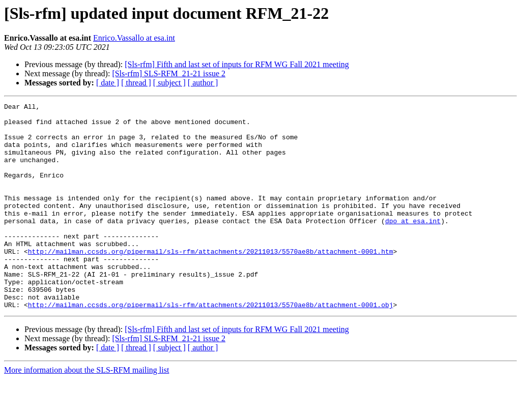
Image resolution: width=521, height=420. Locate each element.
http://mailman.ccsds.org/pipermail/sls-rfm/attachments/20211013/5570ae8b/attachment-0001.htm (211, 282)
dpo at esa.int (413, 245)
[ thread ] (136, 83)
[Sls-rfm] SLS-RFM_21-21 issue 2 (169, 73)
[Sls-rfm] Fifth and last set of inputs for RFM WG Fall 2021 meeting (237, 64)
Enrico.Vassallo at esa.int (134, 38)
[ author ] (203, 83)
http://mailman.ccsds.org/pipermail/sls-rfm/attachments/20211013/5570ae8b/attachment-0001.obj (211, 346)
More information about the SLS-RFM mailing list (86, 411)
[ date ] (108, 83)
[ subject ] (169, 83)
